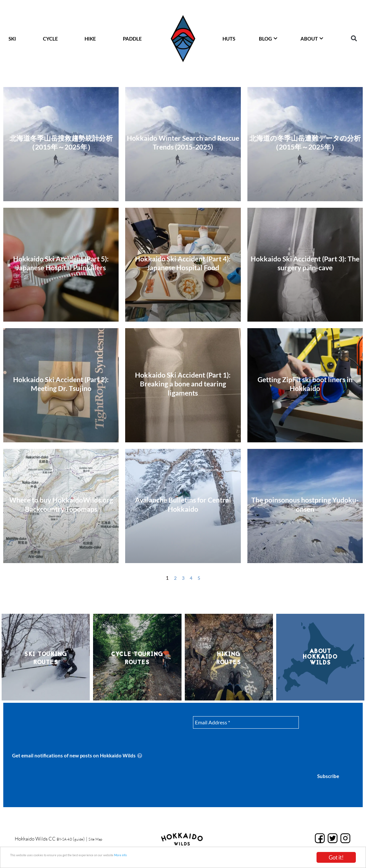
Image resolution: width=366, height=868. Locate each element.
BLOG (268, 39)
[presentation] (332, 740)
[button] (354, 38)
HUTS (229, 39)
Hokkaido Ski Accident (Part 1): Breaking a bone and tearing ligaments (183, 384)
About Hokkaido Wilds (320, 657)
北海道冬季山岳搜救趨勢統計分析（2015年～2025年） (61, 142)
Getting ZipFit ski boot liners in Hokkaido (305, 384)
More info (191, 857)
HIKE (90, 39)
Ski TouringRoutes (46, 658)
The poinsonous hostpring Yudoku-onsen (305, 504)
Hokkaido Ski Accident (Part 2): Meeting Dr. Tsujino (61, 384)
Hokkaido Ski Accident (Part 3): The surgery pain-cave (305, 263)
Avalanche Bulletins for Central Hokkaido (183, 504)
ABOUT (312, 39)
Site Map (107, 839)
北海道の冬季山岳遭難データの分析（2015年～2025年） (305, 142)
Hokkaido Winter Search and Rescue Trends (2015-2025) (183, 142)
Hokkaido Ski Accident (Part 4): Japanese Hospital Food (183, 263)
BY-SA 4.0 (67, 839)
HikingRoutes (229, 658)
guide (87, 839)
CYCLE (50, 39)
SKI (12, 39)
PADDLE (132, 39)
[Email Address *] (246, 722)
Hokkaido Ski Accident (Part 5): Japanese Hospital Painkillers (61, 263)
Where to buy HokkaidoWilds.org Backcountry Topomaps (61, 504)
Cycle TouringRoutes (137, 658)
